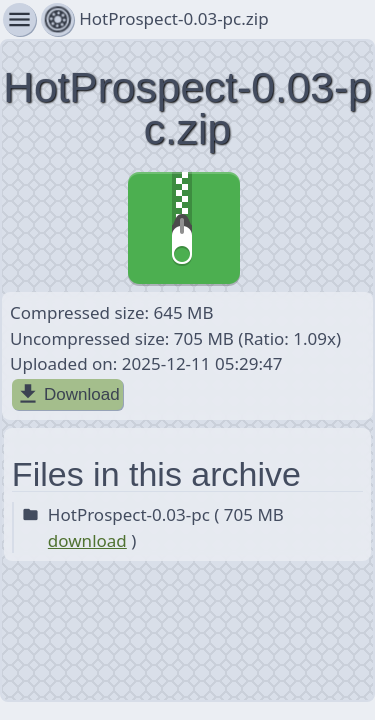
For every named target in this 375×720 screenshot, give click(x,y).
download (87, 540)
